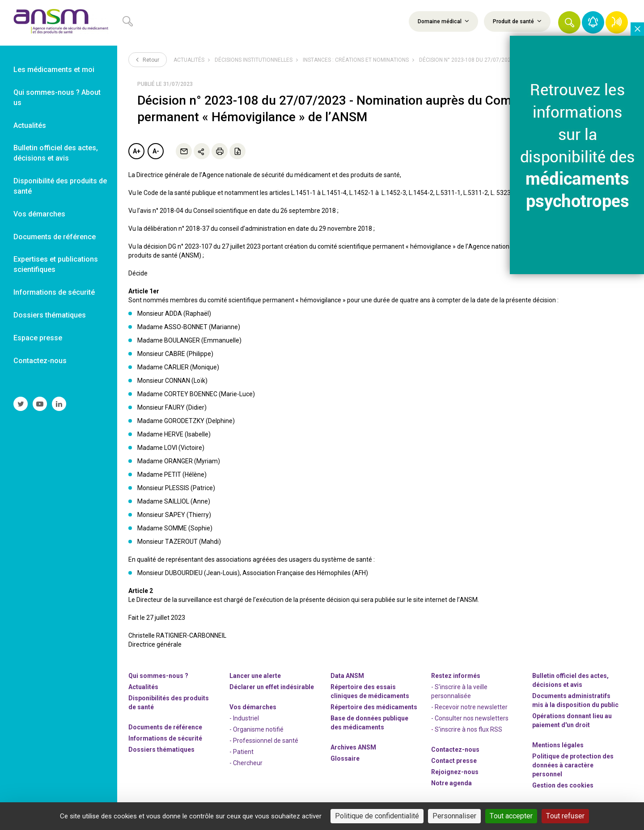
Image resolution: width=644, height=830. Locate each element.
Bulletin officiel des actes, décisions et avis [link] (56, 153)
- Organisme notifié (256, 729)
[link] (59, 23)
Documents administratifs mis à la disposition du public (575, 700)
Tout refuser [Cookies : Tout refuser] (565, 816)
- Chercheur (246, 763)
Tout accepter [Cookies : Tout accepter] (511, 816)
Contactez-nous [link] (40, 361)
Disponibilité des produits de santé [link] (60, 186)
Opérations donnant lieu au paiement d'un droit (572, 720)
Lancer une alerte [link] (255, 676)
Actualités (189, 60)
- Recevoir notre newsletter (469, 707)
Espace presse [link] (38, 338)
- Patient (241, 752)
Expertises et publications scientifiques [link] (56, 264)
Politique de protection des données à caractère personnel (573, 765)
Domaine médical (443, 21)
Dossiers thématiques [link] (50, 315)
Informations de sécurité (165, 738)
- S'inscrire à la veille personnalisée (459, 691)
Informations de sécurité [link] (54, 292)
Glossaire (345, 758)
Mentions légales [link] (558, 745)
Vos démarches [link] (39, 214)
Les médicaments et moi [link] (54, 70)
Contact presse (454, 761)
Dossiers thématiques (161, 750)
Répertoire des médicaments (374, 707)
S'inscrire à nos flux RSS (468, 729)
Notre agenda (451, 783)
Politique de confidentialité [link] (377, 816)
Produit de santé (517, 21)
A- (156, 151)
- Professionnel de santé (264, 741)
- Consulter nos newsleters (470, 718)
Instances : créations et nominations (356, 60)
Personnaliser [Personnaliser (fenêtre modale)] (454, 816)
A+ (137, 151)
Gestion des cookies (563, 785)
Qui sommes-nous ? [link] (158, 676)
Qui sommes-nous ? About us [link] (57, 97)
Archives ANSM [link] (353, 747)
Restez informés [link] (456, 676)
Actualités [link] (30, 125)
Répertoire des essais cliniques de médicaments (370, 691)
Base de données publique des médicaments (369, 723)
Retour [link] (148, 59)
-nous (455, 772)
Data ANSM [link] (347, 676)
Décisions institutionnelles (254, 60)
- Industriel (244, 718)
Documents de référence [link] (55, 237)
